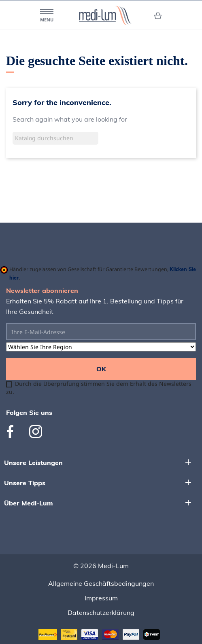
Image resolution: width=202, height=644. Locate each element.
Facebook (13, 431)
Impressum (101, 598)
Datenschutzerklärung (101, 612)
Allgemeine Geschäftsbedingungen (101, 583)
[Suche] (55, 138)
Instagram (36, 431)
